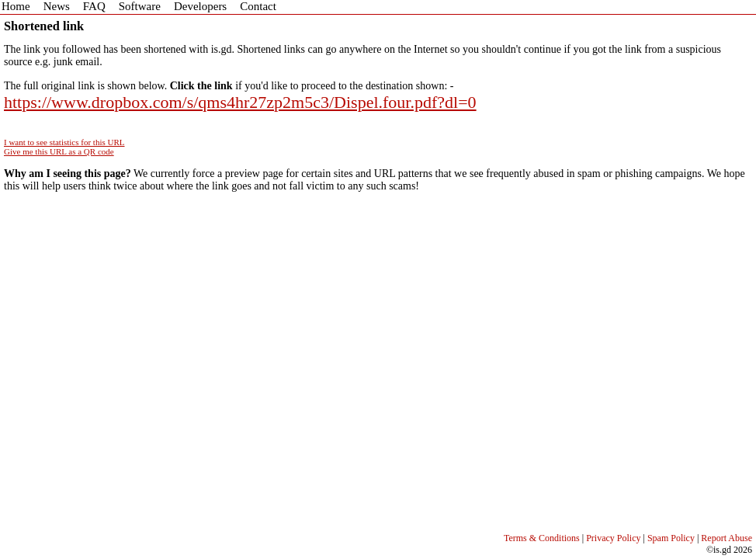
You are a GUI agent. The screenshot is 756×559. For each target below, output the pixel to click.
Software (140, 6)
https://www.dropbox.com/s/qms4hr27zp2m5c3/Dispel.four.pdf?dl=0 (240, 102)
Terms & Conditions (542, 538)
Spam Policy (671, 538)
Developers (200, 6)
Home (16, 6)
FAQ (94, 6)
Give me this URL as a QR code (59, 151)
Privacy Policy (613, 538)
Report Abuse (727, 538)
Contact (258, 6)
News (57, 6)
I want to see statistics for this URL (64, 142)
